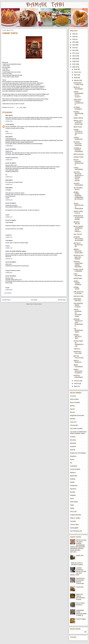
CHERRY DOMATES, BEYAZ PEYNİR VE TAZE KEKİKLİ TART (78, 571)
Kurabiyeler (74, 466)
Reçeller (73, 492)
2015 (74, 42)
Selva (72, 499)
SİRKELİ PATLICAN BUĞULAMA (78, 251)
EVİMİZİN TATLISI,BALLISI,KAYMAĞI (79, 239)
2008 (74, 61)
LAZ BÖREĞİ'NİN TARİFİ (78, 330)
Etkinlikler (73, 443)
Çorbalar (73, 437)
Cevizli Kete (80, 587)
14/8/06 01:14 (9, 259)
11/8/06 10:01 (9, 177)
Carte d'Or (73, 422)
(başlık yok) (80, 555)
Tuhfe (7, 241)
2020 (74, 34)
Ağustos (77, 80)
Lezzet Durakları (75, 469)
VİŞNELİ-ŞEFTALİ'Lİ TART (78, 337)
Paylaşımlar (74, 485)
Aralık (76, 69)
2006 (74, 67)
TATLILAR (73, 512)
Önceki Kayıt (62, 300)
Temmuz (77, 381)
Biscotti (72, 412)
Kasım (76, 72)
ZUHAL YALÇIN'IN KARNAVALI (14, 251)
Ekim (76, 75)
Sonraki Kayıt (6, 300)
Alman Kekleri (74, 399)
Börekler (73, 419)
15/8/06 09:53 (9, 290)
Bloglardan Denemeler (77, 415)
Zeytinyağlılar (74, 528)
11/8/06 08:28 (9, 146)
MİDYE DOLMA (79, 154)
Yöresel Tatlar (74, 525)
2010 (74, 56)
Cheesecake (74, 425)
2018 (74, 37)
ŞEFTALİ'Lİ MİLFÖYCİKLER (78, 245)
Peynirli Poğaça (81, 619)
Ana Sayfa (34, 300)
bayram (72, 409)
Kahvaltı (73, 450)
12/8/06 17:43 (9, 248)
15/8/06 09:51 (9, 273)
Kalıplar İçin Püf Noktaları (78, 453)
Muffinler (73, 479)
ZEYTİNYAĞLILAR (76, 531)
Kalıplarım (73, 456)
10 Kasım (73, 396)
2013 (74, 48)
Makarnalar (74, 476)
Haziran (77, 384)
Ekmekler (73, 440)
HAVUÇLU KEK (79, 296)
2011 (74, 53)
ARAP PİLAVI (78, 127)
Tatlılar (72, 508)
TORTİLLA (77, 349)
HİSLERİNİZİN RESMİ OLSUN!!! (78, 305)
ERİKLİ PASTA (78, 118)
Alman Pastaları (75, 402)
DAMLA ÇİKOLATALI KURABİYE (78, 371)
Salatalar (73, 495)
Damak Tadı (9, 149)
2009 (74, 59)
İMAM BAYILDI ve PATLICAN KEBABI (78, 217)
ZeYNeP (8, 124)
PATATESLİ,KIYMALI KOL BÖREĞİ (79, 257)
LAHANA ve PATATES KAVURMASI (78, 150)
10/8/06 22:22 (9, 134)
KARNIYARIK (78, 278)
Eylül (76, 78)
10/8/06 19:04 (9, 121)
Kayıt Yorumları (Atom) (36, 304)
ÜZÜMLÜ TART (79, 157)
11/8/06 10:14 (9, 184)
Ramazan (73, 489)
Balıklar (72, 406)
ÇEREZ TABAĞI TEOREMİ (77, 283)
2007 (74, 64)
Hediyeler (73, 446)
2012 (74, 50)
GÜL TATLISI (78, 234)
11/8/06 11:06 (9, 200)
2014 (74, 45)
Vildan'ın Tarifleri (75, 518)
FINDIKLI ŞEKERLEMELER (78, 114)
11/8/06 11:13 (9, 217)
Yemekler (73, 521)
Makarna (73, 472)
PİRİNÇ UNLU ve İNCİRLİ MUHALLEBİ (78, 122)
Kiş (71, 463)
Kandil (72, 459)
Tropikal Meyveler (76, 515)
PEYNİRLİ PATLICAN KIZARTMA (78, 144)
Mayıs (76, 386)
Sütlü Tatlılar (74, 502)
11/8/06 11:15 (9, 237)
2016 (74, 39)
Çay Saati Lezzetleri (76, 428)
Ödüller (72, 482)
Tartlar (72, 505)
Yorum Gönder (8, 293)
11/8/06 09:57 (9, 160)
